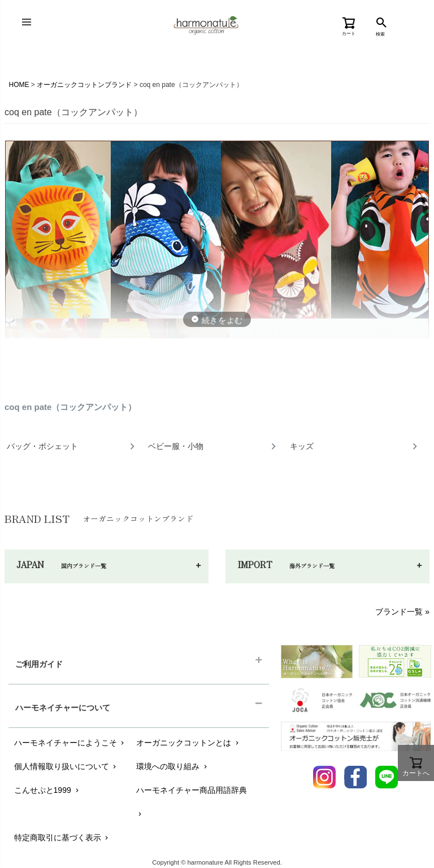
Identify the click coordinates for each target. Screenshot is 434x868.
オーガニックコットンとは (188, 743)
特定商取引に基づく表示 (62, 838)
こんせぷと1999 (47, 790)
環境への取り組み (173, 766)
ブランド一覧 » (402, 612)
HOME (19, 85)
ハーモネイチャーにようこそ (70, 743)
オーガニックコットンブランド (84, 85)
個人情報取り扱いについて (66, 766)
